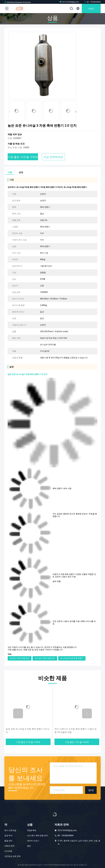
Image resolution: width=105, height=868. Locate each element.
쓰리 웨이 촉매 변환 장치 (45, 658)
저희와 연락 (9, 846)
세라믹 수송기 (33, 841)
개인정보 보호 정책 (12, 856)
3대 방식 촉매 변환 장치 (20, 658)
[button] (76, 112)
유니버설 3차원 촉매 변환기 (72, 658)
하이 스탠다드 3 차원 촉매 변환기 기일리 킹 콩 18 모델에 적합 (76, 731)
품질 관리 (8, 841)
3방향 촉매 (32, 830)
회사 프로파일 (10, 830)
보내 (91, 790)
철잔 (29, 846)
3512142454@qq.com (69, 2)
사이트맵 (8, 851)
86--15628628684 (92, 2)
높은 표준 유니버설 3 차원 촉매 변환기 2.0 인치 (28, 731)
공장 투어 (8, 836)
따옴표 (91, 8)
